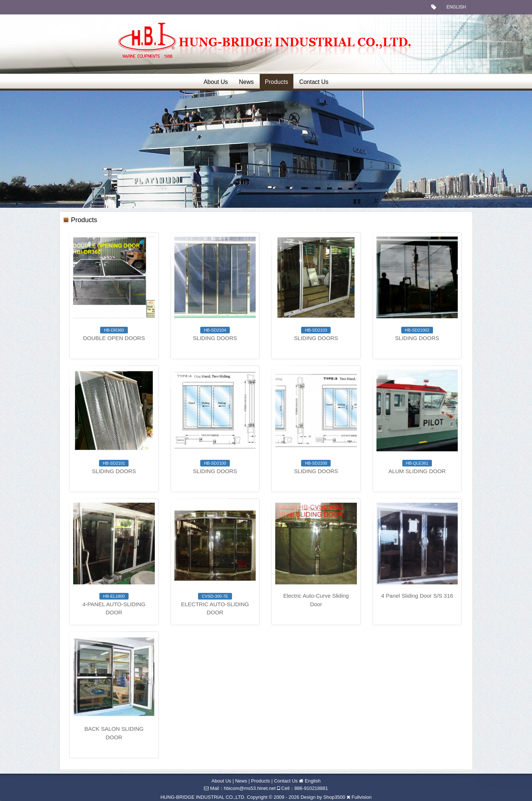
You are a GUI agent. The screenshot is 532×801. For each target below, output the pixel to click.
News (246, 82)
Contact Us (314, 82)
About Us (216, 82)
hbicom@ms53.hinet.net (250, 788)
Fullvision (362, 797)
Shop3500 (334, 797)
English (456, 7)
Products (277, 82)
